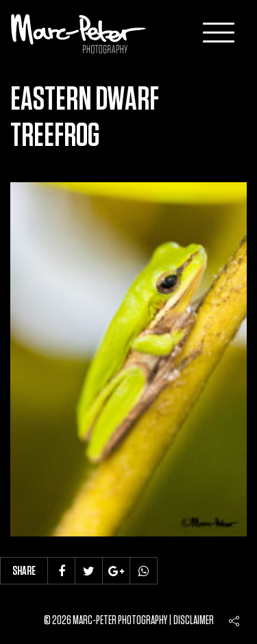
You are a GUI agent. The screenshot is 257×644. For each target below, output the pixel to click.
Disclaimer (194, 621)
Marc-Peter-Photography (79, 34)
